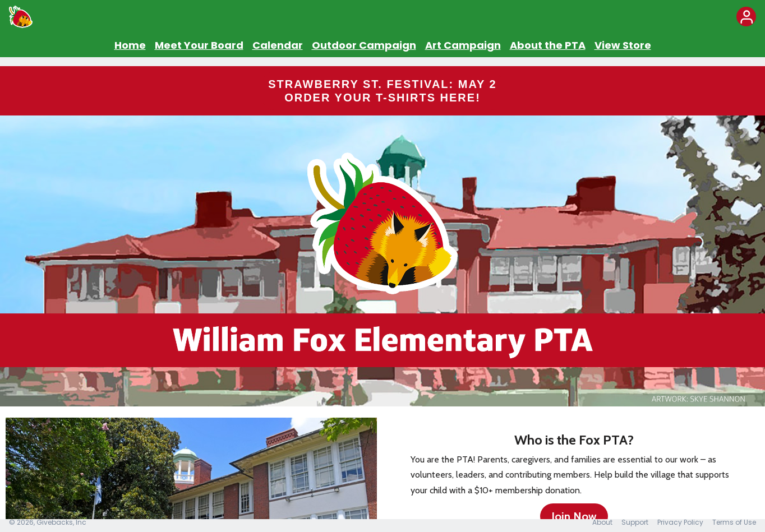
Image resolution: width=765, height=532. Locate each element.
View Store (623, 45)
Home (130, 45)
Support (635, 522)
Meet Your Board (199, 45)
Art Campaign (463, 45)
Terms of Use (734, 522)
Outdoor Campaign (364, 45)
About (602, 522)
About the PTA (548, 45)
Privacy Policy (680, 522)
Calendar (278, 45)
